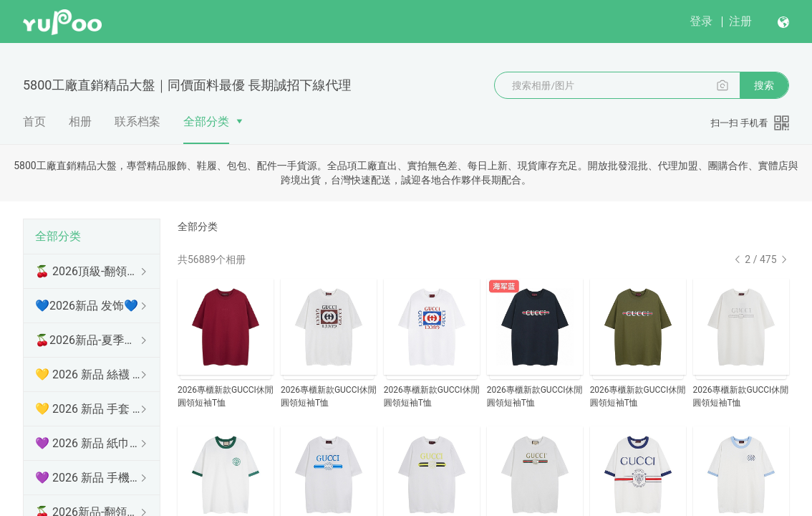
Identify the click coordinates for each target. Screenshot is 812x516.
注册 (740, 21)
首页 (34, 121)
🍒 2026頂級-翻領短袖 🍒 (89, 271)
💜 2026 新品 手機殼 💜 (89, 478)
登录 (701, 21)
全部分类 (206, 121)
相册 (80, 121)
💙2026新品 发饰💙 (87, 306)
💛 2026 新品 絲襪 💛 (89, 374)
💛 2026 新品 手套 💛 (89, 409)
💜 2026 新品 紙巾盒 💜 (89, 443)
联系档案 (137, 121)
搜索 (764, 85)
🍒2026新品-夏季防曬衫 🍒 (89, 340)
